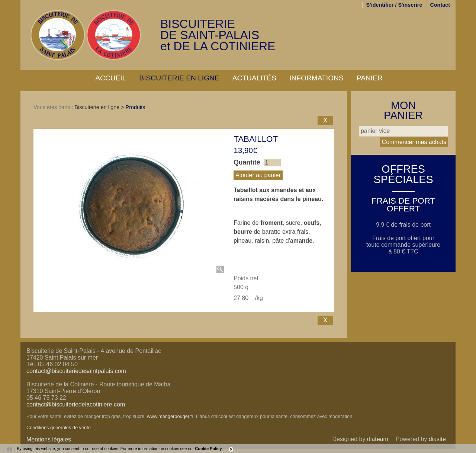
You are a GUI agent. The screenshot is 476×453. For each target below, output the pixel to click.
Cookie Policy (208, 449)
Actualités (254, 78)
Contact (440, 5)
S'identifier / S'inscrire (394, 5)
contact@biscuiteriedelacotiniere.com (76, 404)
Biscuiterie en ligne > (100, 107)
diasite (437, 439)
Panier (370, 78)
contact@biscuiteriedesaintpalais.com (76, 371)
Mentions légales (49, 439)
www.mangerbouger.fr (170, 416)
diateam (378, 439)
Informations (316, 78)
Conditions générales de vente (59, 428)
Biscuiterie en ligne (179, 78)
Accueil (111, 78)
